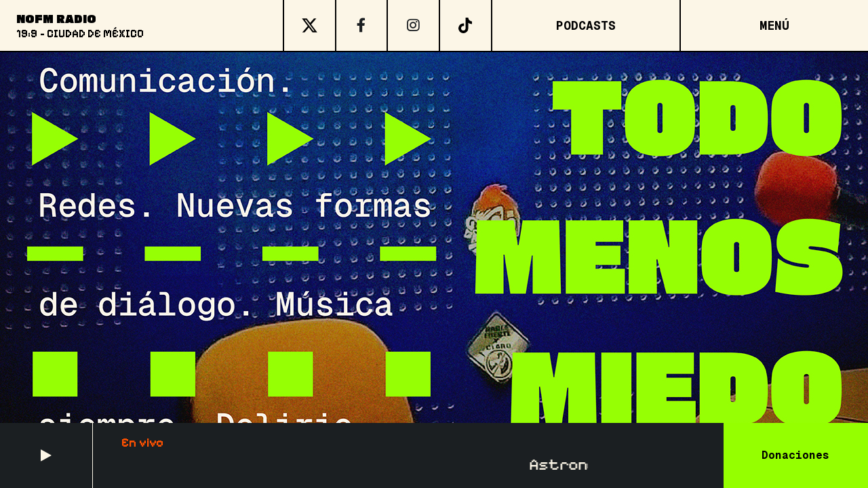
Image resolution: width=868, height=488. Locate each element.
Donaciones (795, 455)
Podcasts (586, 25)
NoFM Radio (56, 18)
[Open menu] (774, 25)
